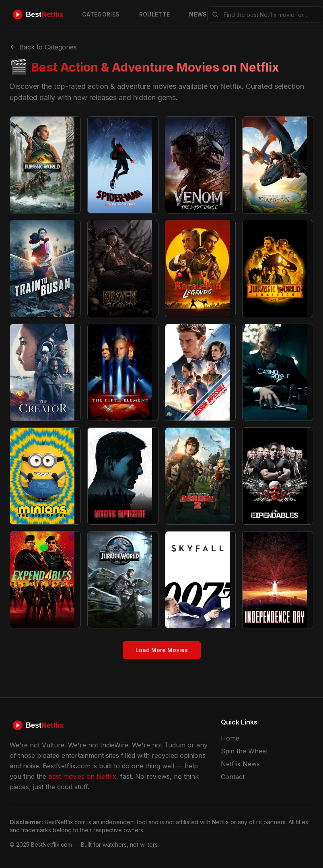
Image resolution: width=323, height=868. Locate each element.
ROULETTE (155, 14)
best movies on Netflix (82, 776)
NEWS (198, 14)
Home (230, 738)
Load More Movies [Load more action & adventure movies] (162, 650)
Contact (233, 777)
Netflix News (240, 764)
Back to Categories (43, 47)
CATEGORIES (101, 14)
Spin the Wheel (244, 751)
